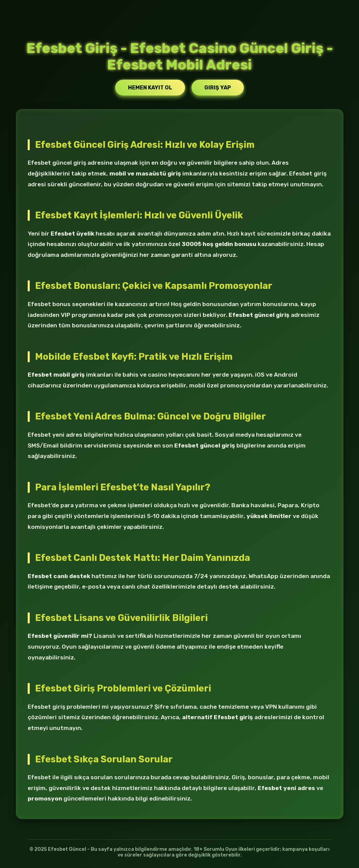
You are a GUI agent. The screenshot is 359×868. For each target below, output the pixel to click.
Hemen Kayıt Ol (150, 88)
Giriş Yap (218, 88)
